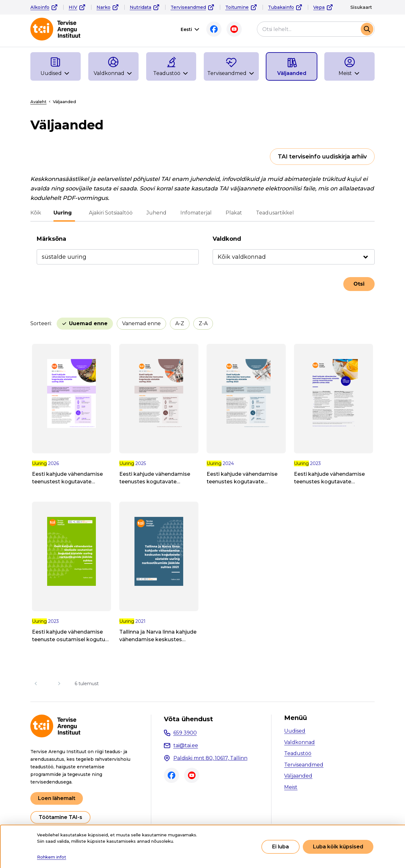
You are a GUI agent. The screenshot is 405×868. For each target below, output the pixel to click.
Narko (103, 7)
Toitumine (237, 7)
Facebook (214, 29)
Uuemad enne (88, 323)
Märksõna (51, 239)
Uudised (295, 731)
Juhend (155, 213)
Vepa (319, 7)
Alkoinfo (40, 7)
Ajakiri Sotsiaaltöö (109, 213)
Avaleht (38, 102)
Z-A (203, 323)
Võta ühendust (188, 719)
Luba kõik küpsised (338, 847)
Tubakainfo (281, 7)
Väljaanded (298, 776)
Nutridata (140, 7)
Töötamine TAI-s (60, 817)
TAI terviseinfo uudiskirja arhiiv (322, 157)
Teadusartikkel (273, 213)
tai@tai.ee (186, 745)
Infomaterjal (194, 213)
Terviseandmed (188, 7)
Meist (291, 787)
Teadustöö (298, 753)
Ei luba (280, 847)
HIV (73, 7)
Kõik (36, 213)
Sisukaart (361, 7)
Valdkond (227, 239)
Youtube (234, 29)
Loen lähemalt (57, 798)
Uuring (64, 213)
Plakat (232, 213)
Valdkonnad (299, 742)
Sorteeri (40, 323)
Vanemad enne (141, 323)
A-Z (180, 323)
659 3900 (185, 733)
